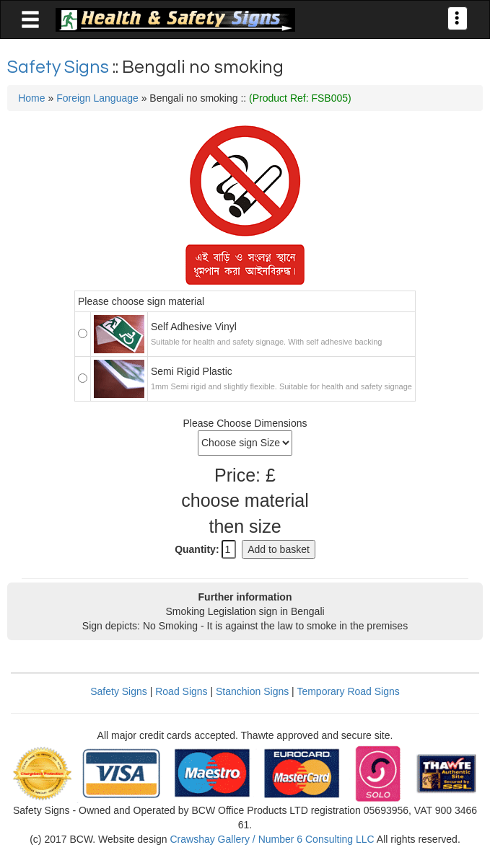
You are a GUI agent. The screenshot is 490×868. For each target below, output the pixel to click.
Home (31, 98)
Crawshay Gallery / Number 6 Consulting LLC (272, 839)
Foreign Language (97, 98)
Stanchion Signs (252, 691)
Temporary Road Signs (348, 691)
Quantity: (197, 549)
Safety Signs (60, 67)
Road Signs (181, 691)
